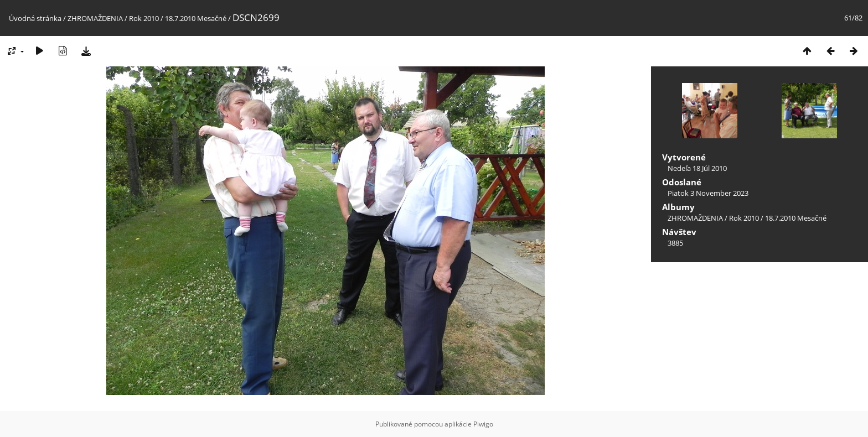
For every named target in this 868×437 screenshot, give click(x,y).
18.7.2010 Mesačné (196, 18)
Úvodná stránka (35, 18)
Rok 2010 (144, 18)
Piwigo (483, 424)
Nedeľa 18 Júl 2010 (697, 168)
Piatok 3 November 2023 (708, 193)
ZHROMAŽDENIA (95, 18)
